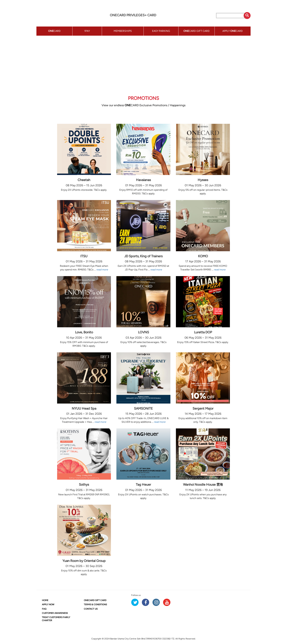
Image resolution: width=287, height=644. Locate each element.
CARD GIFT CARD (95, 600)
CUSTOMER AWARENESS (55, 613)
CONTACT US (91, 609)
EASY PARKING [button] (161, 31)
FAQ (44, 609)
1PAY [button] (87, 31)
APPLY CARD (233, 31)
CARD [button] (54, 31)
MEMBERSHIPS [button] (123, 31)
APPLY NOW (48, 605)
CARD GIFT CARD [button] (196, 31)
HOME (45, 600)
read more (102, 270)
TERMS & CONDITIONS (95, 605)
